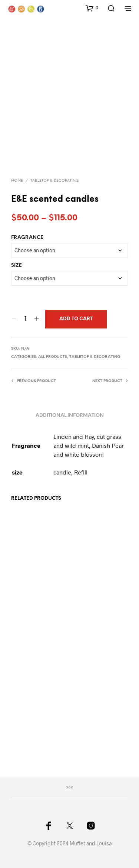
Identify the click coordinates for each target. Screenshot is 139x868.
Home (17, 181)
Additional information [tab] (70, 416)
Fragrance (27, 238)
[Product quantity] (25, 319)
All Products (53, 357)
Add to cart (76, 319)
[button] (92, 8)
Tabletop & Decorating (54, 181)
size (16, 265)
